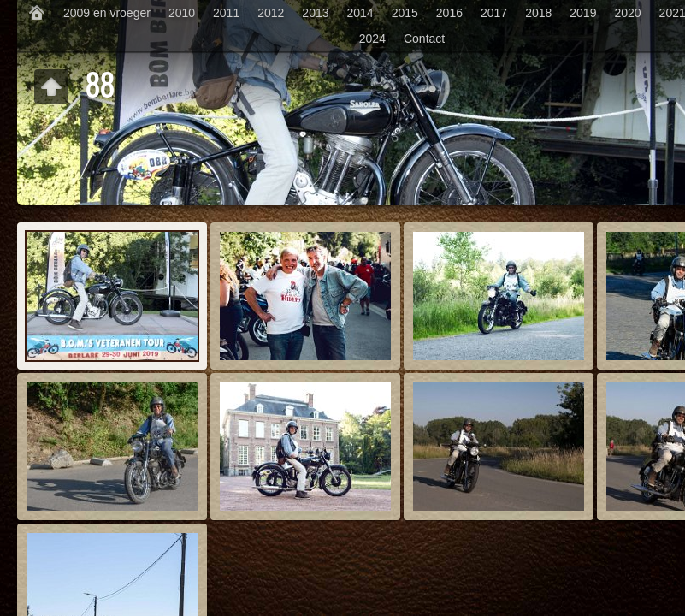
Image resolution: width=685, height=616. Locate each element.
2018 (538, 13)
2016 (449, 13)
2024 (372, 38)
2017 (494, 13)
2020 (627, 13)
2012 (271, 13)
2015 (405, 13)
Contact (424, 38)
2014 (360, 13)
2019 (583, 13)
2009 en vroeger (107, 13)
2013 (315, 13)
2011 (226, 13)
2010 (182, 13)
